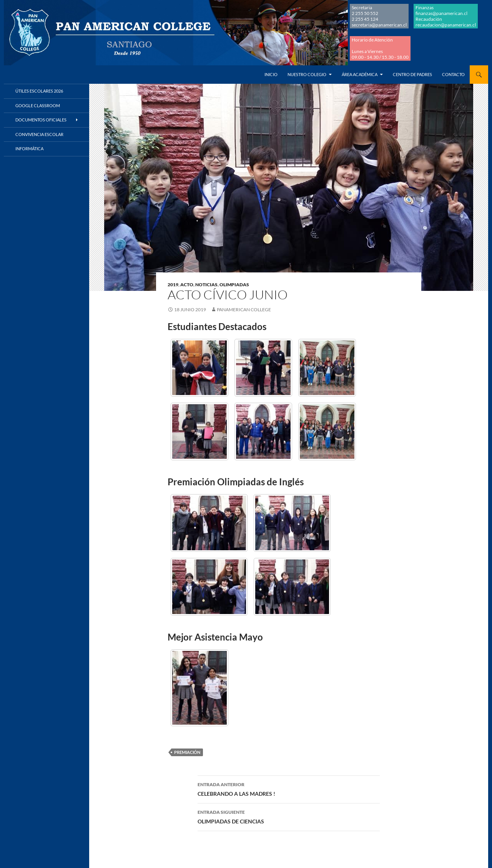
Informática (29, 149)
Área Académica (360, 74)
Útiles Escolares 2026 (39, 91)
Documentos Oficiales (41, 120)
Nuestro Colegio (307, 74)
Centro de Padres (412, 74)
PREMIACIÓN (187, 752)
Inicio (271, 74)
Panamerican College (244, 310)
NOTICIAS (206, 285)
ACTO (187, 285)
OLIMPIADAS (234, 285)
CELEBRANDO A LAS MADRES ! (289, 788)
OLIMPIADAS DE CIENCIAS (289, 816)
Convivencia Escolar (39, 134)
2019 (173, 285)
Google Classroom (38, 105)
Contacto (453, 74)
